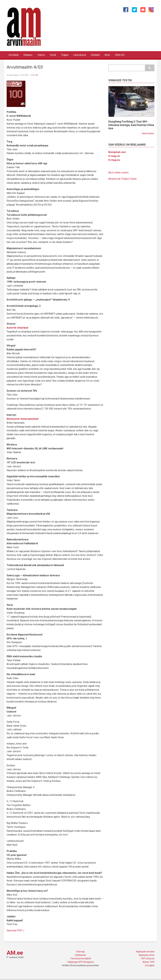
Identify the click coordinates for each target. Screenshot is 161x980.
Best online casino (118, 173)
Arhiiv (107, 55)
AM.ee (15, 953)
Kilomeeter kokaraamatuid (22, 419)
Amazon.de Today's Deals (122, 179)
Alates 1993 (148, 962)
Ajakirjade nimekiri (145, 952)
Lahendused (80, 55)
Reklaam (28, 55)
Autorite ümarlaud (17, 328)
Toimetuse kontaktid (80, 959)
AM (37, 75)
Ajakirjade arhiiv (147, 955)
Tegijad (65, 55)
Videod (41, 55)
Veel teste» (148, 133)
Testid (53, 55)
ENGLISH (120, 55)
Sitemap (80, 952)
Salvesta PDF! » (15, 930)
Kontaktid (14, 55)
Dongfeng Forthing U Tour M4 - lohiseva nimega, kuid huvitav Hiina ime (131, 125)
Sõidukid (95, 55)
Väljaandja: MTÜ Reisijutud (80, 962)
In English (150, 965)
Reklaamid (80, 955)
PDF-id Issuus (148, 959)
